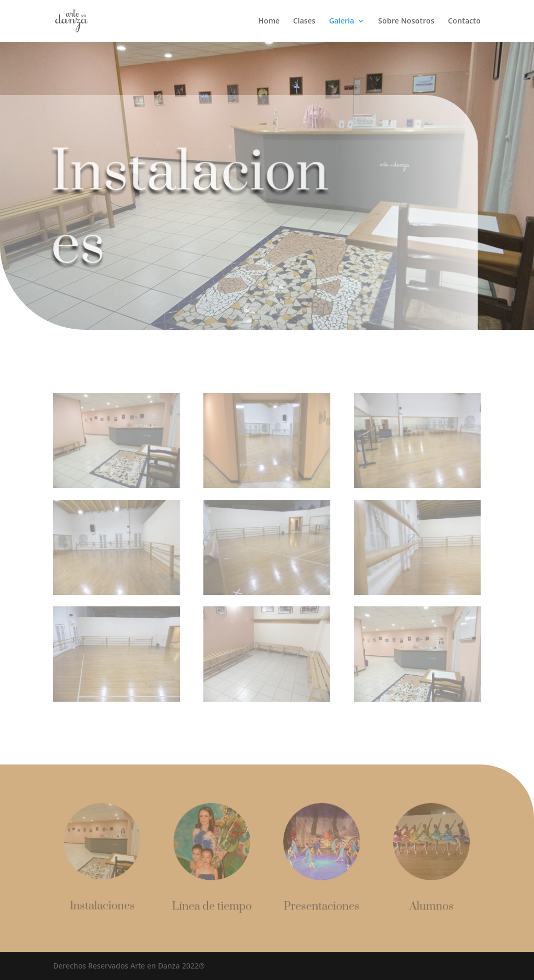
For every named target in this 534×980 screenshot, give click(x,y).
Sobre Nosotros (406, 21)
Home (269, 21)
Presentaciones (321, 906)
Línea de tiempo (213, 905)
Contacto (464, 21)
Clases (304, 21)
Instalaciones (105, 905)
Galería (342, 21)
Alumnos (429, 906)
